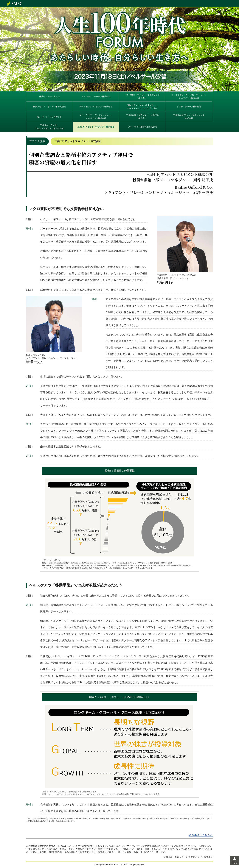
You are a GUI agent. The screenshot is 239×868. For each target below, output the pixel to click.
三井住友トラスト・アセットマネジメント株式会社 (49, 127)
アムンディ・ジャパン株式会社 (96, 96)
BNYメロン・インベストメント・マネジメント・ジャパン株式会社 (142, 107)
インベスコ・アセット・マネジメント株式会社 (142, 97)
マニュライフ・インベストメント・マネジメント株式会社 (96, 117)
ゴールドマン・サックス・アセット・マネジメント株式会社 (189, 97)
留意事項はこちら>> (201, 835)
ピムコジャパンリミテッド (49, 117)
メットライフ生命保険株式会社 (142, 127)
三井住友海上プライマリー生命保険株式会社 (142, 117)
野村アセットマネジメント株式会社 (96, 107)
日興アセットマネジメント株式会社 (49, 107)
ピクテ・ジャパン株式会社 (189, 107)
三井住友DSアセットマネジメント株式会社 (189, 117)
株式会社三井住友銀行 (49, 96)
